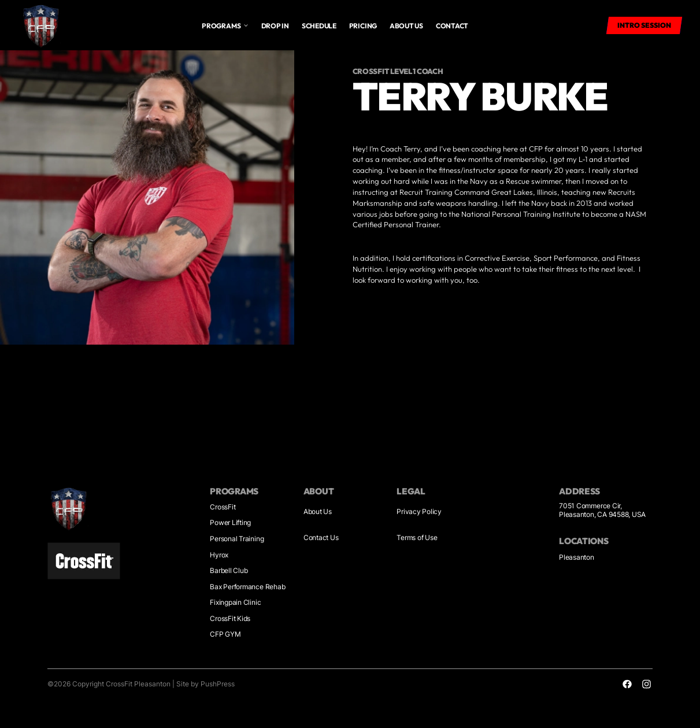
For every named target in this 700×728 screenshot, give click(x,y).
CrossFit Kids (230, 619)
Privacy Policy (419, 512)
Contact (452, 26)
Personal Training (237, 539)
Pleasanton (577, 557)
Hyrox (219, 555)
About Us (318, 512)
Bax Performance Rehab (247, 587)
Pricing (363, 26)
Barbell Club (229, 571)
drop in (275, 26)
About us (406, 26)
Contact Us (321, 538)
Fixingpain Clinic (235, 603)
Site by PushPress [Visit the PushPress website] (205, 684)
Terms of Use (417, 538)
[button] (225, 25)
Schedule (319, 26)
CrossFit (223, 507)
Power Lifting (230, 523)
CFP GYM (225, 634)
